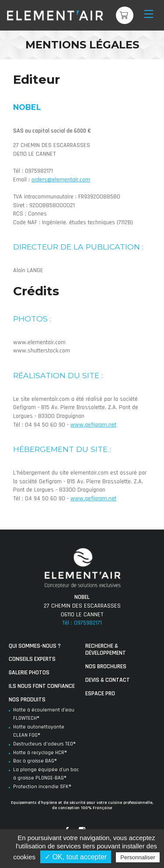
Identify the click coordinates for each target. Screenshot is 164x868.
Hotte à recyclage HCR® (40, 753)
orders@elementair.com (61, 180)
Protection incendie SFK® (42, 787)
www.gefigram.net (93, 425)
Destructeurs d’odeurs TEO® (44, 744)
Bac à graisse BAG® (35, 761)
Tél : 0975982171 (82, 623)
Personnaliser (138, 857)
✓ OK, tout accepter (76, 857)
